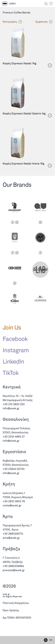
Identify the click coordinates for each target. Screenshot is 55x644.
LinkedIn (13, 361)
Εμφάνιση (44, 22)
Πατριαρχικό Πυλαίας (16, 428)
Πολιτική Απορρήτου (16, 603)
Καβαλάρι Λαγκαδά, (15, 461)
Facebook (15, 339)
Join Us (12, 327)
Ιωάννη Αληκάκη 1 (14, 493)
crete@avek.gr (12, 505)
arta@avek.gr (11, 538)
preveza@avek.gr (14, 570)
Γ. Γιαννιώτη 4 (11, 558)
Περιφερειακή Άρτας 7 (17, 525)
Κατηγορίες (12, 22)
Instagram (16, 350)
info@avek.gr (11, 408)
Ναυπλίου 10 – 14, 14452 (18, 396)
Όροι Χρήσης (11, 610)
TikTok (11, 373)
